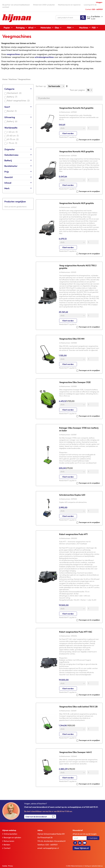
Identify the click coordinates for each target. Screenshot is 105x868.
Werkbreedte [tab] (11, 128)
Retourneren (9, 841)
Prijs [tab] (7, 172)
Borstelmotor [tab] (11, 166)
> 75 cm (12, 143)
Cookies (5, 866)
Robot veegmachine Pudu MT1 (73, 534)
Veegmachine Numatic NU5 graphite (76, 151)
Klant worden (68, 133)
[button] (80, 139)
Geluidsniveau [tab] (11, 155)
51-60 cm (13, 136)
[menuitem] (7, 28)
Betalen (7, 845)
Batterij (13, 97)
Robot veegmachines (19, 101)
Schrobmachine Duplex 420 (72, 495)
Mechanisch (15, 93)
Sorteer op (41, 86)
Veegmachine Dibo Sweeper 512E (75, 382)
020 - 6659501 (51, 845)
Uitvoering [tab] (10, 117)
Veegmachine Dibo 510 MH (72, 339)
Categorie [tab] (9, 89)
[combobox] (71, 18)
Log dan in (73, 137)
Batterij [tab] (8, 160)
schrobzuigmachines (44, 57)
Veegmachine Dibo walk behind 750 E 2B (78, 707)
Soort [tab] (7, 107)
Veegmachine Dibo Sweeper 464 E (75, 752)
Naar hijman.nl (82, 848)
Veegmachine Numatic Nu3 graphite (76, 108)
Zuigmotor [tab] (10, 149)
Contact (7, 848)
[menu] (52, 28)
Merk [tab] (7, 188)
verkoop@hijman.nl (51, 848)
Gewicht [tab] (9, 177)
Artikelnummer (65, 112)
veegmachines (13, 54)
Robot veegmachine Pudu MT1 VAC (76, 632)
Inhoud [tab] (8, 183)
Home (5, 79)
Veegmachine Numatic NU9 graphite (76, 203)
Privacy (11, 866)
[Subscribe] (93, 838)
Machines (13, 79)
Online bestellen (10, 834)
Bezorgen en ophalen (12, 837)
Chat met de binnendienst (36, 817)
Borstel (12, 111)
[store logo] (17, 18)
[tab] (16, 830)
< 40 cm (13, 132)
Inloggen (99, 2)
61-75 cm (13, 139)
